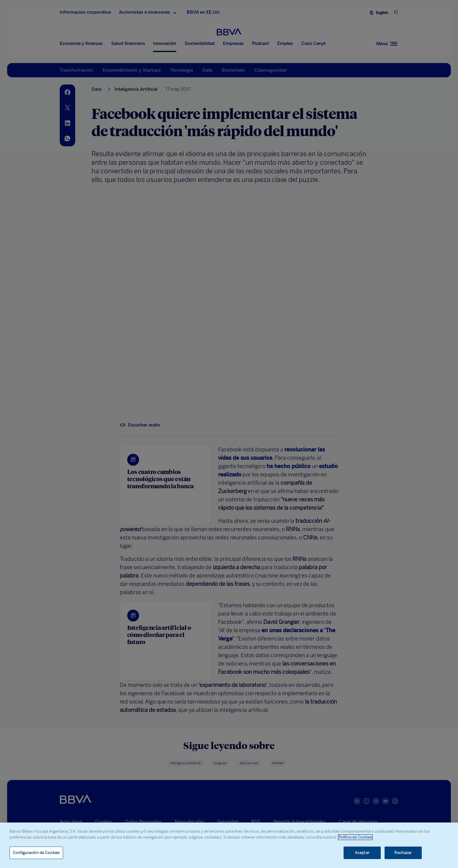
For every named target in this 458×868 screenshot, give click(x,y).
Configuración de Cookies (36, 853)
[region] (229, 845)
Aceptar (362, 853)
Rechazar (403, 853)
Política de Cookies (355, 837)
